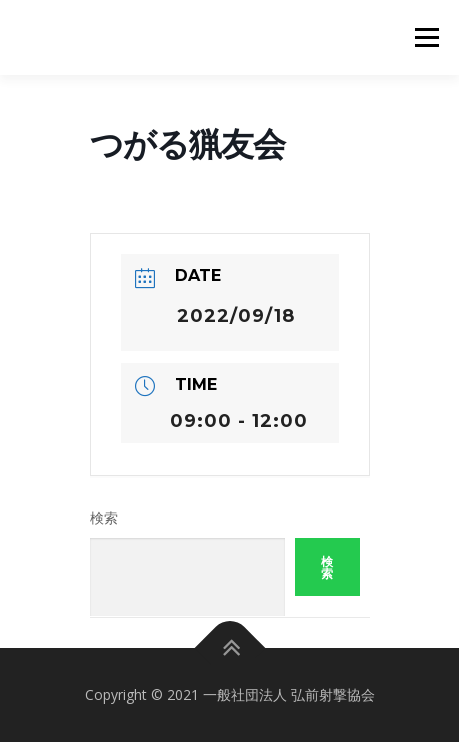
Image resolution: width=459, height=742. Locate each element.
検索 (104, 518)
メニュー (426, 37)
